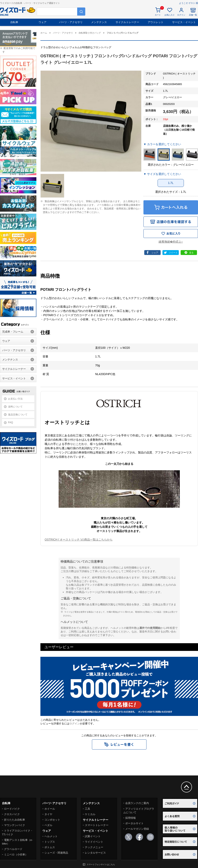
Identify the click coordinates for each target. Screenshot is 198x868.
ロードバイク (12, 809)
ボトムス (50, 847)
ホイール (50, 809)
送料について (15, 407)
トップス (50, 842)
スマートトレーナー (97, 825)
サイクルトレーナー (127, 22)
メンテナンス (99, 22)
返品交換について (18, 415)
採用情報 (131, 818)
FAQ (11, 422)
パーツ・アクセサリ (71, 22)
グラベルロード (13, 849)
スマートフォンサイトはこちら (101, 864)
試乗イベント (93, 836)
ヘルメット (51, 836)
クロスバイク (12, 814)
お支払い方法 (15, 399)
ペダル (48, 825)
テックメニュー (94, 847)
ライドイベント (94, 842)
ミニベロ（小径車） (16, 855)
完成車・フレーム (13, 332)
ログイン (75, 724)
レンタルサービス (95, 853)
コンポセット (52, 820)
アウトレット (156, 22)
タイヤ (48, 814)
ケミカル (90, 814)
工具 (87, 809)
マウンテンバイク (15, 825)
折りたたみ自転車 (15, 820)
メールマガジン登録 (137, 829)
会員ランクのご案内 (137, 803)
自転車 (14, 22)
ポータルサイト (134, 823)
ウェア (43, 22)
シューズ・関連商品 (56, 853)
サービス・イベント (184, 22)
